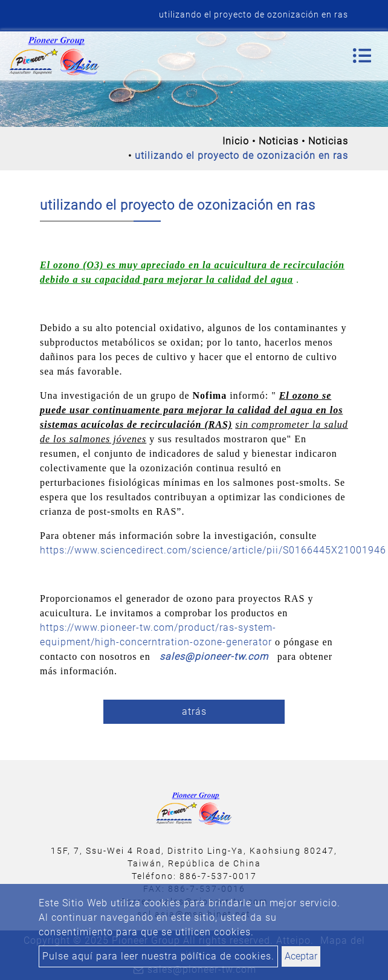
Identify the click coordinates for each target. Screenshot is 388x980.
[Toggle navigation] (362, 56)
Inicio (236, 141)
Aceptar (301, 956)
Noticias (279, 141)
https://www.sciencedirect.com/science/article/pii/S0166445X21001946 (213, 550)
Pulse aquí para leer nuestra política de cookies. (158, 956)
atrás (194, 711)
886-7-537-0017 (218, 876)
